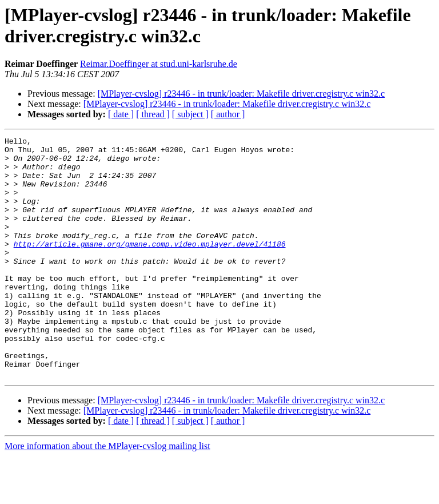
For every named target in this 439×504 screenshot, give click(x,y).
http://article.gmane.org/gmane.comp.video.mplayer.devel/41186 (150, 266)
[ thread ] (153, 114)
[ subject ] (190, 114)
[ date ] (121, 114)
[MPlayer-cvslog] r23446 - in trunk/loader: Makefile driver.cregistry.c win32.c (242, 94)
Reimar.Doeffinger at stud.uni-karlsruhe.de (159, 64)
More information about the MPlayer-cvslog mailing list (107, 494)
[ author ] (228, 114)
